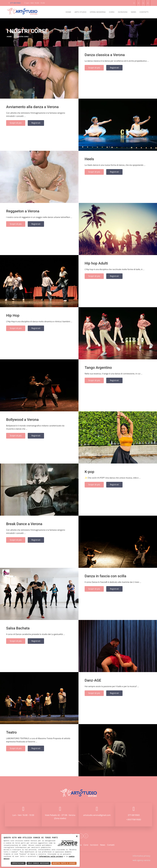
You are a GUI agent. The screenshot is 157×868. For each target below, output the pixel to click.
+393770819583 (134, 820)
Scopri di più (94, 68)
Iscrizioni (123, 12)
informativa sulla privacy (51, 857)
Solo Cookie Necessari (39, 863)
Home (68, 12)
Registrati (114, 68)
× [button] (77, 836)
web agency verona (141, 860)
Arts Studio (80, 12)
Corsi (112, 12)
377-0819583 (15, 3)
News (134, 12)
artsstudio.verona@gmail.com (97, 815)
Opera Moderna (98, 12)
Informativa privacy (141, 856)
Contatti (144, 12)
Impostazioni (18, 863)
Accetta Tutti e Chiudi (64, 863)
